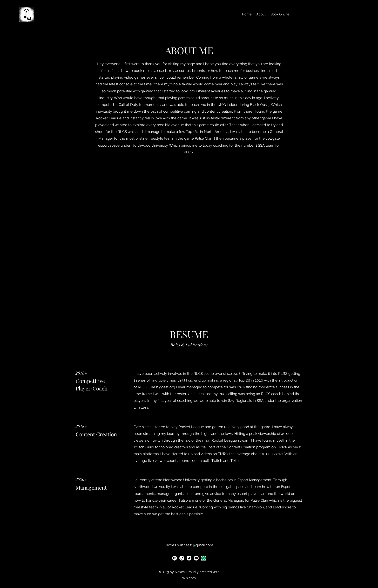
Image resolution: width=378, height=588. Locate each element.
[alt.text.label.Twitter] (189, 558)
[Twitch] (175, 558)
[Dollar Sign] (203, 558)
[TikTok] (182, 558)
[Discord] (196, 558)
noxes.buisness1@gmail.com (189, 545)
